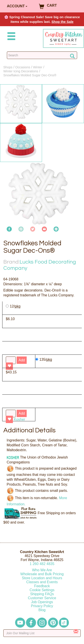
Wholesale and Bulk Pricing (42, 574)
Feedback (42, 586)
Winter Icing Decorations (21, 71)
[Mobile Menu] (10, 37)
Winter (38, 67)
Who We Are (42, 570)
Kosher (19, 419)
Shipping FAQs (42, 594)
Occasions (23, 67)
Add (22, 413)
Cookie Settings (42, 590)
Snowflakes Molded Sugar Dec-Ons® (30, 75)
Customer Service (42, 598)
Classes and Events (42, 582)
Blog (42, 610)
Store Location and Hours (42, 578)
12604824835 (42, 564)
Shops (8, 67)
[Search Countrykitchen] (42, 55)
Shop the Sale (63, 22)
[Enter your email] (42, 633)
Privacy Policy (42, 606)
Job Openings (42, 602)
